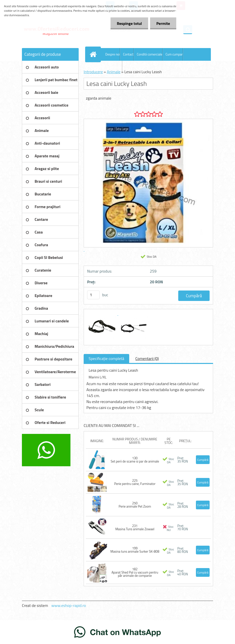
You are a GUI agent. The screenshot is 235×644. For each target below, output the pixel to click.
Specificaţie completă (106, 358)
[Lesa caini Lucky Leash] (102, 314)
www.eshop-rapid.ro (69, 605)
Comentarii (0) (147, 358)
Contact (128, 54)
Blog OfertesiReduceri (107, 67)
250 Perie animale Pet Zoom (135, 505)
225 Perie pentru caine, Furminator (135, 482)
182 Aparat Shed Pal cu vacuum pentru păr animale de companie (135, 572)
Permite (163, 23)
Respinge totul (129, 23)
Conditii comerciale (149, 54)
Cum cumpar (174, 54)
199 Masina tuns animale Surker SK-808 (135, 550)
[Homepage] (94, 54)
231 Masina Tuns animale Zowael (135, 527)
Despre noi (113, 54)
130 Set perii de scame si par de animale (135, 460)
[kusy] (93, 295)
